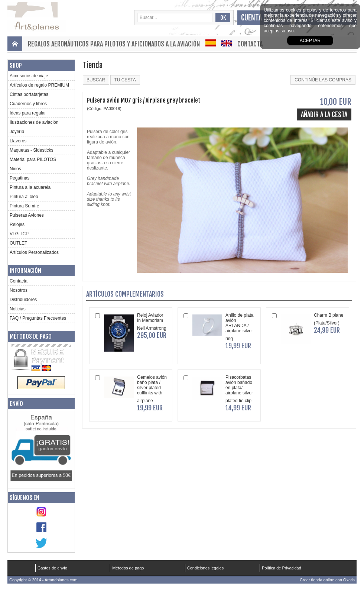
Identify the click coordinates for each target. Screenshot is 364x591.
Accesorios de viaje (29, 76)
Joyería (17, 132)
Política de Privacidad (282, 568)
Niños (15, 169)
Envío (16, 404)
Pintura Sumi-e (24, 206)
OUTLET (18, 243)
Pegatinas (19, 178)
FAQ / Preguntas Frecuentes (38, 318)
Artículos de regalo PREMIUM (39, 85)
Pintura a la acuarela (30, 187)
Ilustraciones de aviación (34, 122)
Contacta (250, 44)
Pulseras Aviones (27, 215)
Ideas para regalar (28, 113)
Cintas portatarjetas (29, 94)
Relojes (17, 225)
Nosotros (19, 290)
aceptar (310, 41)
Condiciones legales (205, 568)
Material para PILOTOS (33, 159)
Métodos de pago (31, 336)
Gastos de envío (52, 568)
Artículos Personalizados (34, 252)
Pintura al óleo (24, 197)
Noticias (18, 309)
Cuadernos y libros (28, 104)
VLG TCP (19, 234)
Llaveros (18, 141)
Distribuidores (23, 300)
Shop (16, 65)
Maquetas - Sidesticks (31, 150)
